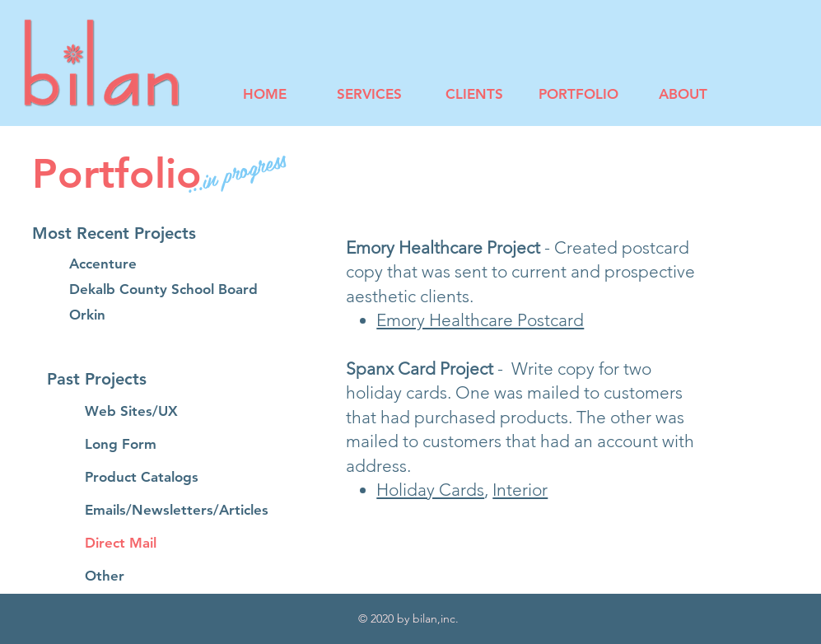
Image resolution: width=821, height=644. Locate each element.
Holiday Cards (430, 490)
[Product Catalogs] (143, 478)
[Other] (175, 576)
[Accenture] (128, 264)
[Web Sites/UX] (143, 412)
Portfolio (117, 174)
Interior (520, 490)
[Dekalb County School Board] (163, 290)
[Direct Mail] (175, 544)
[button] (142, 233)
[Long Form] (143, 445)
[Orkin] (128, 315)
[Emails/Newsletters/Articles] (177, 511)
